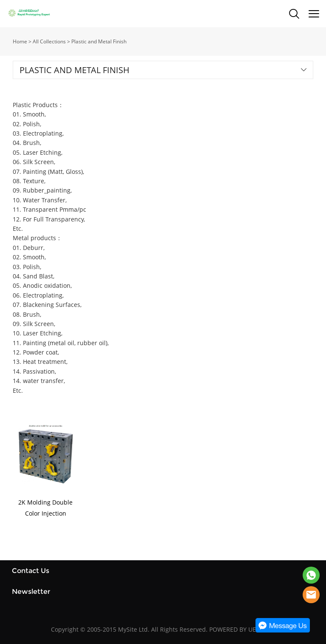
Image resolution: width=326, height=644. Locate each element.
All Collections (49, 41)
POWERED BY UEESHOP (242, 629)
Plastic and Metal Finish (99, 41)
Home (20, 41)
